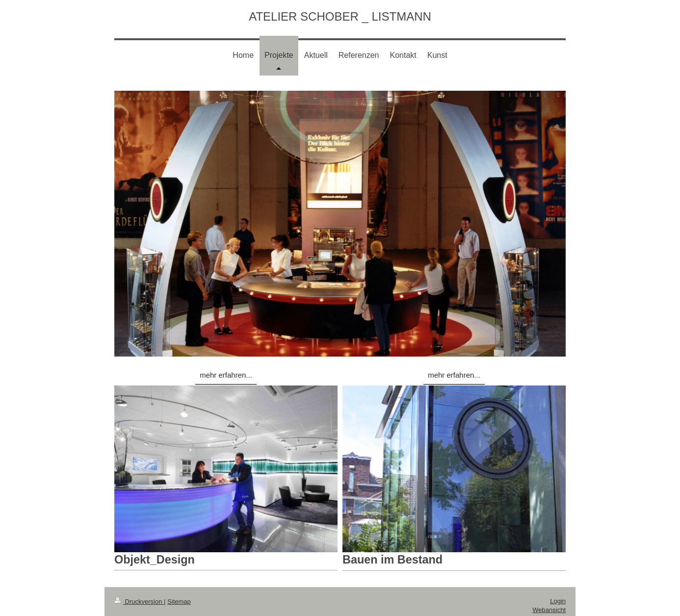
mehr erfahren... (226, 375)
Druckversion (139, 602)
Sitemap (179, 602)
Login (558, 601)
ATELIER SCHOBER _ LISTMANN (340, 16)
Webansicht (549, 610)
